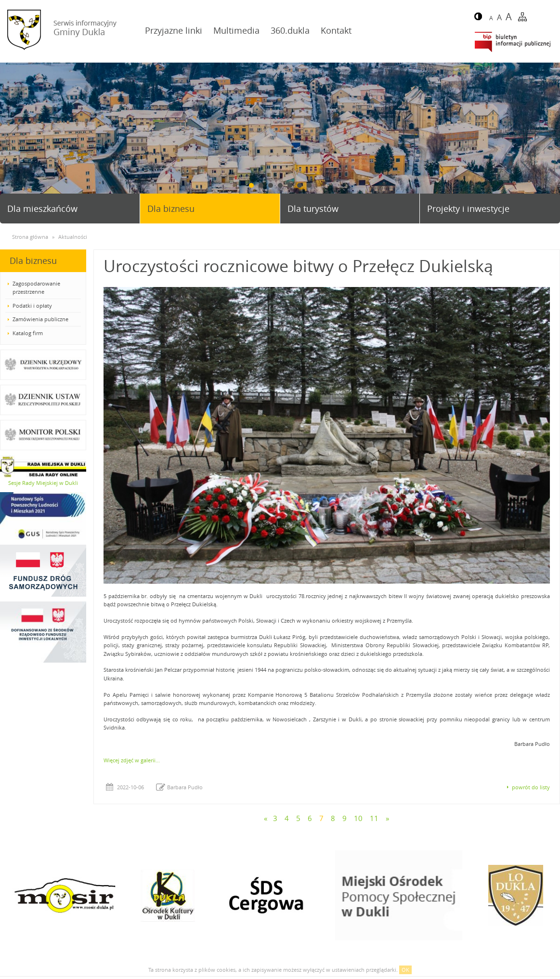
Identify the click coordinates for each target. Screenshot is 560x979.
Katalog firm (28, 333)
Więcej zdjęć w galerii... (132, 760)
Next (549, 138)
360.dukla (290, 30)
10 (358, 818)
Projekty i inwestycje (468, 209)
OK (405, 970)
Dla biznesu (171, 209)
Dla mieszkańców (42, 209)
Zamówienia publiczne (40, 319)
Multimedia (236, 30)
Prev (11, 138)
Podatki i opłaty (32, 306)
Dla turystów (313, 209)
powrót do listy (531, 787)
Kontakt (336, 30)
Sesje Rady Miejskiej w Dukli (43, 483)
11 (374, 818)
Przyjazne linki (174, 30)
